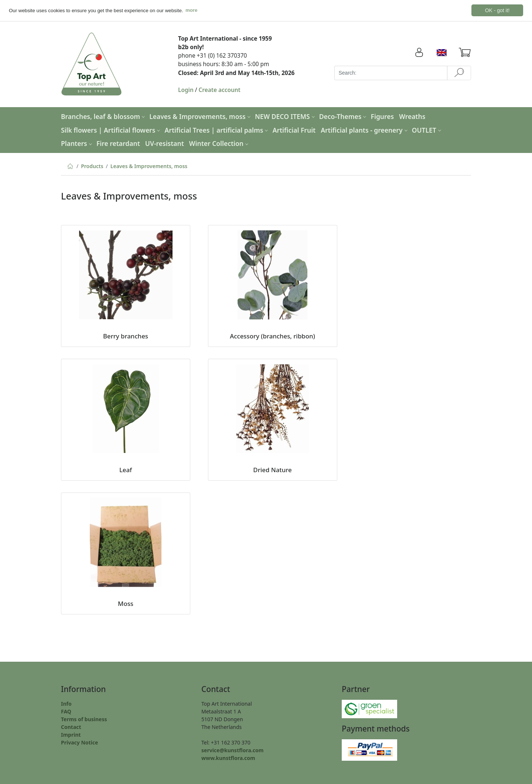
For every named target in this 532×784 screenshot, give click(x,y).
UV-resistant (165, 143)
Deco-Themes (344, 116)
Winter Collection (220, 143)
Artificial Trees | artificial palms (217, 130)
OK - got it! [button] (497, 10)
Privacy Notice (79, 742)
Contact (71, 727)
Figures (383, 116)
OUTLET (427, 130)
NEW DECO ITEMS (286, 116)
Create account (220, 90)
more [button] (192, 10)
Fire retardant (118, 143)
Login (186, 90)
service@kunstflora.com (232, 750)
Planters (77, 143)
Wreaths (412, 116)
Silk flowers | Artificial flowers (111, 130)
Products (92, 166)
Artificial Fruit (294, 130)
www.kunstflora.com (228, 758)
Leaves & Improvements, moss (201, 116)
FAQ (66, 711)
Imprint (71, 734)
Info (66, 703)
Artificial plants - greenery (365, 130)
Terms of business (84, 719)
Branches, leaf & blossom (104, 116)
